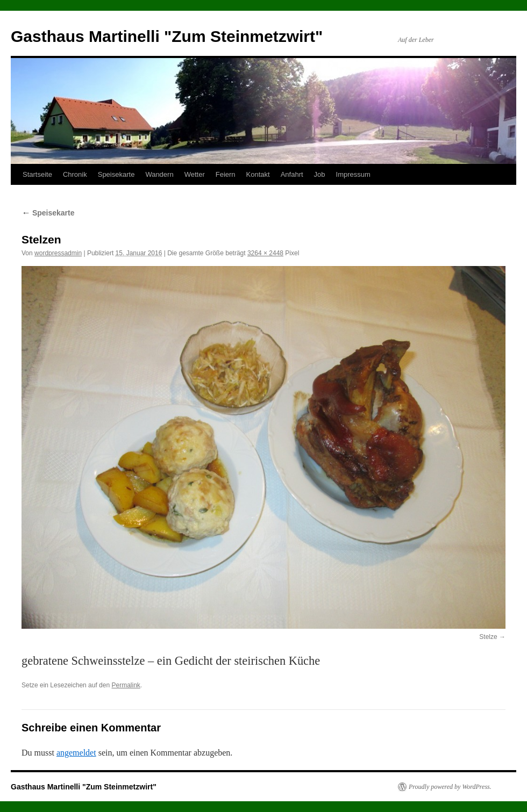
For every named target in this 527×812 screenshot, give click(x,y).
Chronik (75, 174)
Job (320, 174)
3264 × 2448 (265, 253)
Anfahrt (292, 174)
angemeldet (76, 753)
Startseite (37, 174)
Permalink (126, 685)
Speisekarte (116, 174)
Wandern (159, 174)
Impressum (353, 174)
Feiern (226, 174)
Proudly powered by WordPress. (450, 787)
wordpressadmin (58, 253)
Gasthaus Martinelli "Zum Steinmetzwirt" (167, 36)
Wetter (195, 174)
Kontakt (258, 174)
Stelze (488, 637)
